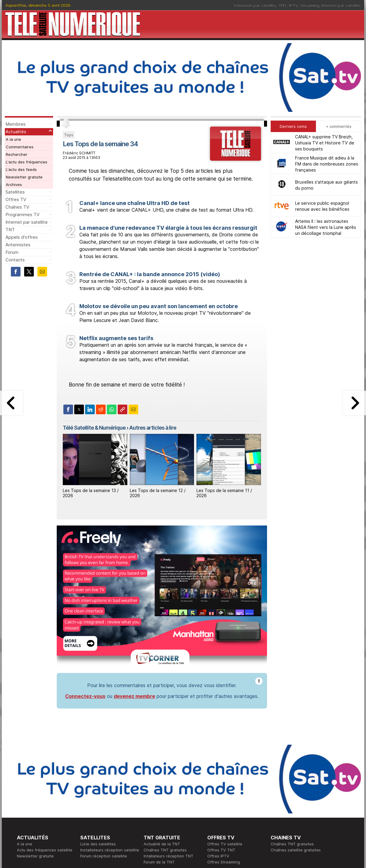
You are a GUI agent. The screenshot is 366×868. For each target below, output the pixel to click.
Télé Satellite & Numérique (94, 428)
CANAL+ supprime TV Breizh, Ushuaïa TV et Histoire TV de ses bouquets (325, 143)
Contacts (15, 260)
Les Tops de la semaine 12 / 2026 (158, 493)
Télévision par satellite (255, 5)
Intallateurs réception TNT (169, 856)
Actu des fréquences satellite (45, 850)
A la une (13, 139)
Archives (14, 185)
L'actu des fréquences (27, 162)
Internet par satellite (341, 5)
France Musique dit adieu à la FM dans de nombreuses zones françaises (327, 164)
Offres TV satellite (225, 844)
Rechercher (17, 154)
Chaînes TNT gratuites (165, 850)
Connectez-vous (85, 696)
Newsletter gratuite (24, 177)
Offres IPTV (218, 856)
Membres (16, 124)
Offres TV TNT (221, 850)
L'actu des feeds (21, 169)
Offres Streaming (224, 862)
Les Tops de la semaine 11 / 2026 (224, 493)
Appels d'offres (22, 237)
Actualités (16, 132)
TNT (283, 5)
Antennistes (18, 245)
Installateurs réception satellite (110, 850)
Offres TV (16, 199)
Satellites (15, 192)
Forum (12, 252)
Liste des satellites (98, 844)
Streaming (310, 5)
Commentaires (20, 147)
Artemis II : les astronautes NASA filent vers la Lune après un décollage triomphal (326, 227)
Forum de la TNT (159, 862)
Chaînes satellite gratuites (296, 850)
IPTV (293, 5)
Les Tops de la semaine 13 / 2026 (91, 493)
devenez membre (134, 696)
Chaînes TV (17, 207)
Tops (69, 135)
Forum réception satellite (104, 856)
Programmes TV (22, 215)
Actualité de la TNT (162, 844)
